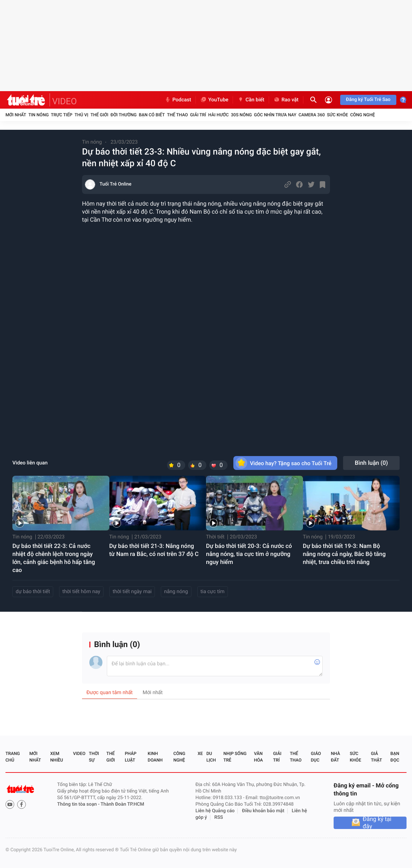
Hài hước (218, 115)
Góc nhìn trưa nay (275, 115)
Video (79, 754)
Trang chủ (13, 757)
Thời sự (94, 757)
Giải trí (198, 115)
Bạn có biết (152, 115)
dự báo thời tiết (33, 592)
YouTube (214, 100)
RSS (219, 818)
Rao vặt (286, 100)
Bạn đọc (395, 757)
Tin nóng (39, 115)
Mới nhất (16, 115)
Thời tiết (215, 537)
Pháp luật (131, 757)
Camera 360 (312, 115)
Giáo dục (316, 757)
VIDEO (65, 101)
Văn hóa (258, 757)
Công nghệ (362, 115)
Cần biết (251, 100)
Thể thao (177, 115)
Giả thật (376, 757)
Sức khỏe (338, 115)
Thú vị (81, 115)
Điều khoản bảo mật (263, 811)
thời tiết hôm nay (81, 592)
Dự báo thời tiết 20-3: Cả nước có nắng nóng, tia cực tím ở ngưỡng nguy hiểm (249, 554)
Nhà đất (335, 757)
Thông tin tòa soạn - (79, 804)
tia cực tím (213, 592)
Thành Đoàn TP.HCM (122, 804)
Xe (200, 754)
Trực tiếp (62, 115)
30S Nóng (241, 115)
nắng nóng (176, 592)
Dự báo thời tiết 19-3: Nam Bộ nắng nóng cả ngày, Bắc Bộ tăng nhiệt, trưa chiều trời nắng (344, 554)
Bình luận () (371, 463)
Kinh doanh (155, 757)
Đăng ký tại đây (377, 823)
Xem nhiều (57, 757)
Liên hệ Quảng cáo (215, 811)
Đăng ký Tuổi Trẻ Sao (368, 100)
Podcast (178, 100)
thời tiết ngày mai (132, 592)
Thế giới (99, 115)
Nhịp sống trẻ (235, 757)
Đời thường (124, 115)
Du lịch (211, 757)
